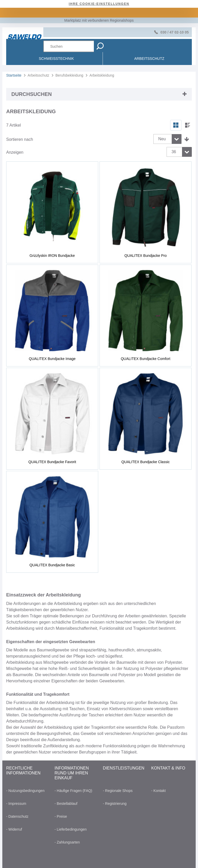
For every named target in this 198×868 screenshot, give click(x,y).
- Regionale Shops (118, 791)
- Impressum (16, 804)
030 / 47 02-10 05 (175, 32)
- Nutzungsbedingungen (25, 791)
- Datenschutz (17, 816)
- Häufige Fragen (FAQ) (73, 791)
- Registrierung (115, 804)
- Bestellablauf (66, 804)
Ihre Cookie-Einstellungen (99, 4)
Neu (162, 139)
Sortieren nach (20, 139)
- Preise (61, 816)
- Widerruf (14, 829)
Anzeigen (15, 152)
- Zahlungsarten (67, 842)
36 (174, 152)
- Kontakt (159, 791)
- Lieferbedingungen (71, 829)
